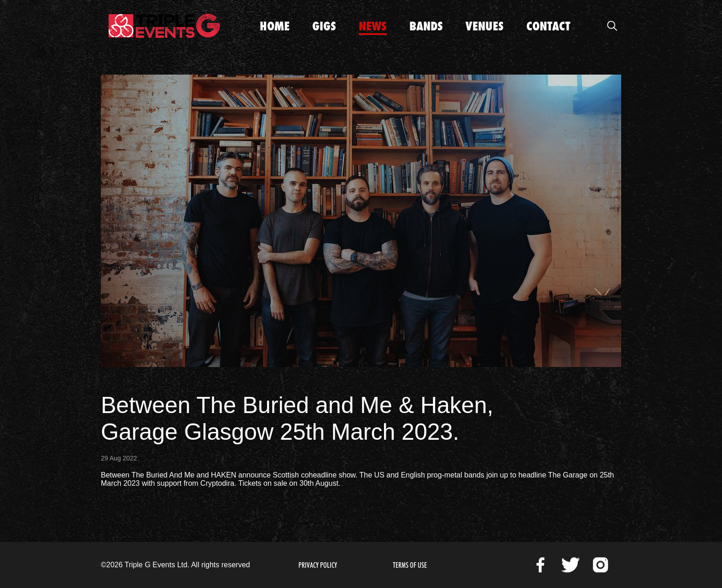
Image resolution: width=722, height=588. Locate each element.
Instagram (600, 565)
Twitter (571, 565)
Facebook (541, 565)
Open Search (612, 26)
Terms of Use (410, 565)
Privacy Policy (318, 565)
